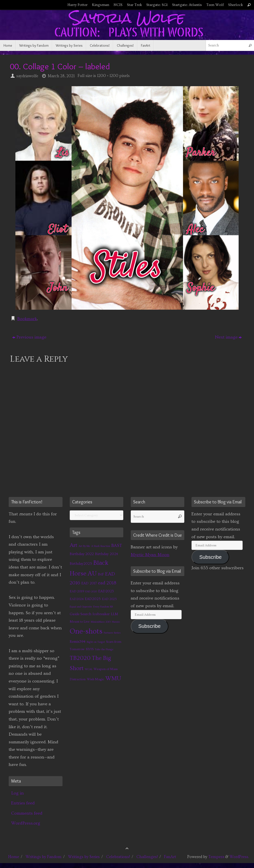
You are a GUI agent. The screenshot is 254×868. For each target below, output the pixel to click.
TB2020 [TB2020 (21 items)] (80, 658)
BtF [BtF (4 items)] (101, 574)
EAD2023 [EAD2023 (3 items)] (106, 591)
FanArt (170, 857)
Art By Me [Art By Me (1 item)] (84, 546)
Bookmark (27, 319)
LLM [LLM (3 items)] (114, 614)
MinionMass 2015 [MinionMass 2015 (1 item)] (101, 622)
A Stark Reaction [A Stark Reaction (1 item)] (101, 546)
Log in (17, 793)
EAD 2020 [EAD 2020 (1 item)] (91, 592)
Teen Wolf (215, 5)
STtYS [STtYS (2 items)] (90, 649)
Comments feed (27, 813)
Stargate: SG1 (157, 5)
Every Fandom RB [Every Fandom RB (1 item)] (103, 607)
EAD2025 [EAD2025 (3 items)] (93, 599)
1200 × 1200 (108, 76)
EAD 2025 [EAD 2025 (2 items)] (109, 599)
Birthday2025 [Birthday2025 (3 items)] (81, 564)
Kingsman (101, 5)
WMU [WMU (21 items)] (113, 678)
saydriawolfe (27, 76)
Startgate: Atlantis (187, 5)
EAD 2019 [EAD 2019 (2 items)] (77, 591)
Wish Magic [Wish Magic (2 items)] (95, 679)
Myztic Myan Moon (150, 555)
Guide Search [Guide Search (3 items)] (80, 614)
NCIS (118, 5)
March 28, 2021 (61, 76)
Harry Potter (78, 5)
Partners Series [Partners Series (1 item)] (112, 633)
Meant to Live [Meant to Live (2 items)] (80, 622)
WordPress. (239, 857)
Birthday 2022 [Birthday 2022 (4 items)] (82, 554)
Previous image (29, 337)
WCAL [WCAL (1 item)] (89, 669)
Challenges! (147, 857)
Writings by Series (84, 857)
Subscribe (150, 626)
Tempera (216, 857)
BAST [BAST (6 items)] (117, 546)
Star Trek (134, 5)
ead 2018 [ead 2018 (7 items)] (107, 583)
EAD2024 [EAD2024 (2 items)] (77, 599)
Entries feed (23, 803)
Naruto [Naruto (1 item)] (116, 622)
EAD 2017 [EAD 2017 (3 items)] (89, 583)
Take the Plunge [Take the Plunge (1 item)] (104, 649)
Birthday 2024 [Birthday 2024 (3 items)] (107, 554)
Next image (228, 337)
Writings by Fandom (44, 857)
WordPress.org (26, 823)
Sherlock (236, 5)
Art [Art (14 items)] (74, 545)
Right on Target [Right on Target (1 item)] (96, 642)
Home (14, 857)
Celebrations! (118, 857)
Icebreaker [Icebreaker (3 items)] (101, 614)
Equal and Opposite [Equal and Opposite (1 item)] (81, 607)
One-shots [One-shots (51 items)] (86, 631)
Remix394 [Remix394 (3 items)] (78, 642)
